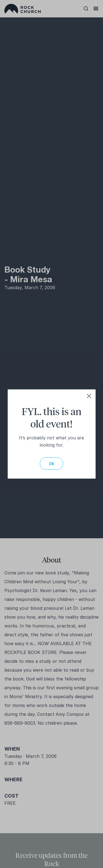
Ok (51, 464)
